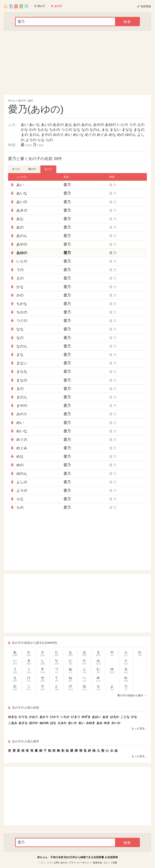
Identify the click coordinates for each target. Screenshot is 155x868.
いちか (65, 717)
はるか (115, 717)
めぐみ (102, 135)
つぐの (67, 130)
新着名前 (97, 863)
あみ (99, 723)
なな (77, 130)
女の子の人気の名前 (24, 708)
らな (41, 140)
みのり (58, 135)
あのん (87, 125)
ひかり (55, 717)
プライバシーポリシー (80, 863)
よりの (31, 140)
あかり (44, 717)
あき (106, 717)
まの (24, 135)
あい (24, 125)
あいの (46, 125)
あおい (97, 717)
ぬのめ (44, 723)
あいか (73, 723)
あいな (35, 125)
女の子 (22, 101)
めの (121, 135)
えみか (62, 723)
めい (68, 135)
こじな (125, 717)
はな (53, 723)
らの (49, 140)
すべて (16, 169)
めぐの (90, 135)
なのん (95, 130)
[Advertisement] (77, 63)
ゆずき (86, 717)
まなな (127, 130)
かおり (34, 717)
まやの (46, 135)
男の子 (32, 169)
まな (105, 130)
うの (133, 125)
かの (33, 130)
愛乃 (67, 185)
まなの (139, 130)
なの (85, 130)
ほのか (34, 723)
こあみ (13, 723)
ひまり (76, 717)
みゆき (91, 723)
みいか (116, 723)
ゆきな (13, 717)
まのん (35, 135)
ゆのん (131, 135)
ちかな (43, 130)
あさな (23, 723)
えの (141, 125)
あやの (99, 125)
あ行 (30, 101)
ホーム (12, 101)
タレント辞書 (110, 863)
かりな (23, 717)
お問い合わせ (61, 863)
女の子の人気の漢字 (24, 741)
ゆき (107, 723)
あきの (58, 125)
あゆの (111, 125)
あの (77, 125)
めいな (79, 135)
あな (68, 125)
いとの (123, 125)
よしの (22, 482)
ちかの (55, 130)
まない (115, 130)
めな (112, 135)
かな (24, 130)
